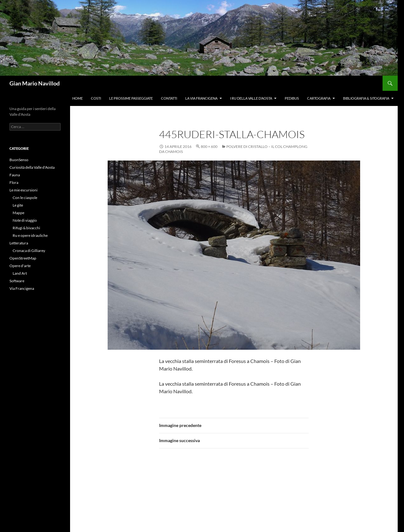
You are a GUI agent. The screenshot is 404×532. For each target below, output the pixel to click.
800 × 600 (209, 146)
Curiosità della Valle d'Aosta (32, 167)
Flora (14, 182)
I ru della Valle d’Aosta (251, 98)
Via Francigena (22, 288)
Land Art (20, 273)
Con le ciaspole (25, 198)
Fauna (15, 175)
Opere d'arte (20, 266)
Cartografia (319, 98)
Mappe (18, 213)
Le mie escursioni (24, 190)
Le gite (18, 205)
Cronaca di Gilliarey (29, 251)
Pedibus (292, 98)
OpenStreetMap (23, 258)
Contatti (169, 98)
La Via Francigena (201, 98)
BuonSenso (19, 160)
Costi (96, 98)
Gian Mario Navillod (35, 83)
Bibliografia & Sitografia (366, 98)
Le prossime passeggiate (131, 98)
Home (77, 98)
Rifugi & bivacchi (26, 228)
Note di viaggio (25, 220)
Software (17, 281)
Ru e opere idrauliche (30, 235)
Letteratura (19, 243)
